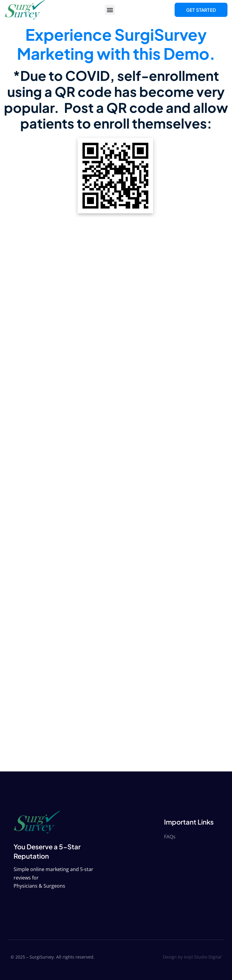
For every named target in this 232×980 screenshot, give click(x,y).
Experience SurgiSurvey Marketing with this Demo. (116, 44)
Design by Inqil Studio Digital (192, 957)
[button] (110, 10)
